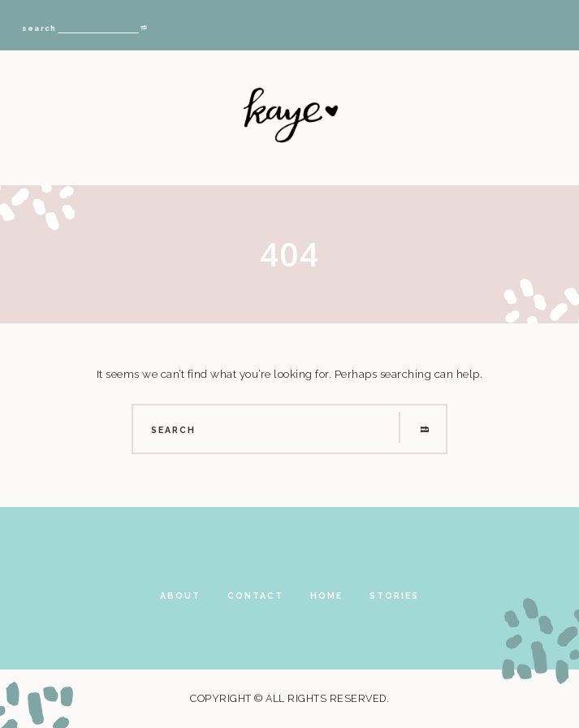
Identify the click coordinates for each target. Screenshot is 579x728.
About (180, 596)
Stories (394, 596)
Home (326, 596)
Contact (255, 596)
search (39, 28)
